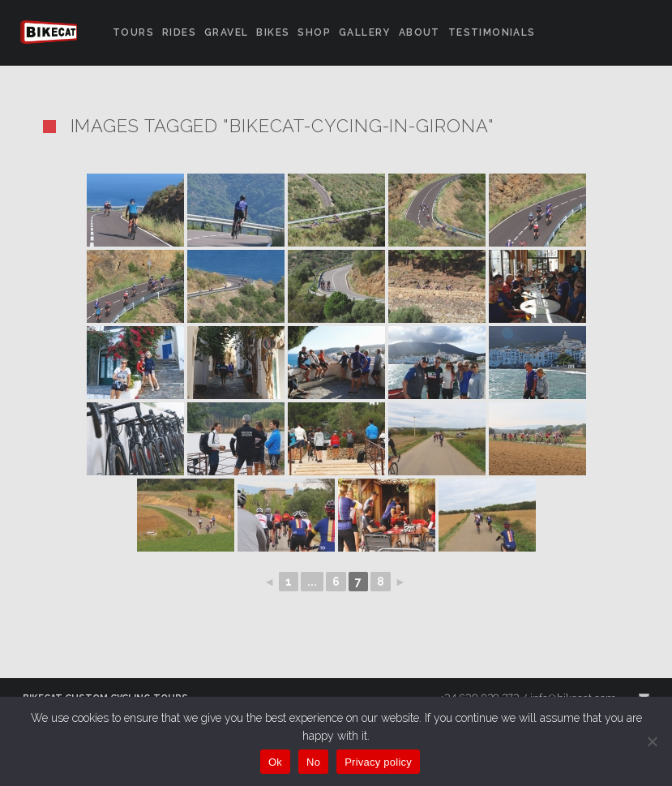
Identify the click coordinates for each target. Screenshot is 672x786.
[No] (652, 741)
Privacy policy (378, 762)
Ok (275, 762)
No (313, 762)
